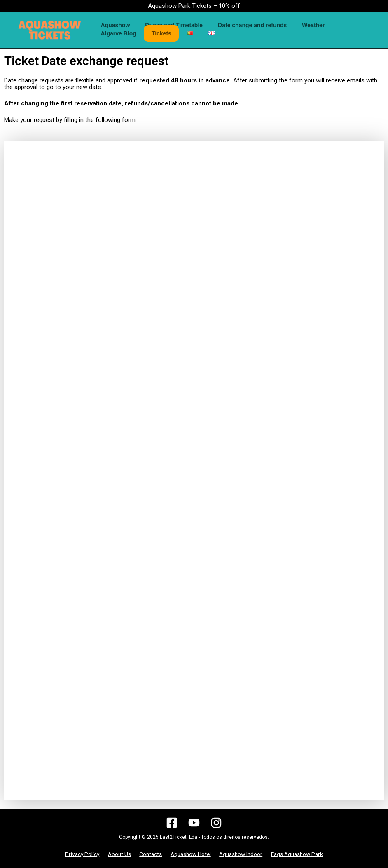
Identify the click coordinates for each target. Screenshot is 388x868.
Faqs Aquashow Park (294, 854)
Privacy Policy (84, 854)
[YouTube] (194, 823)
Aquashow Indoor (238, 854)
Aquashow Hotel (188, 854)
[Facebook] (172, 823)
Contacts (149, 854)
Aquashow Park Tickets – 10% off (194, 6)
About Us (120, 854)
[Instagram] (216, 823)
